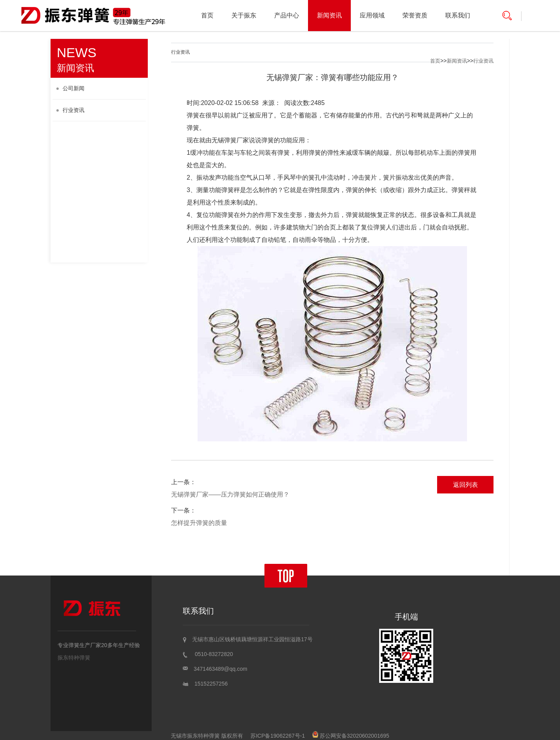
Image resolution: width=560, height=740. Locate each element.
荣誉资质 (415, 15)
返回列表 (465, 485)
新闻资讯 (329, 15)
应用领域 (372, 15)
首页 (207, 15)
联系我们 (458, 15)
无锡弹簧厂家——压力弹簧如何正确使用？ (230, 494)
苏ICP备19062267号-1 (278, 736)
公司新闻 (70, 88)
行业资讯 (70, 110)
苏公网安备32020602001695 (351, 736)
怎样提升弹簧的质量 (199, 523)
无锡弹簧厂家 (230, 140)
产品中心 (287, 15)
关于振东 (244, 15)
